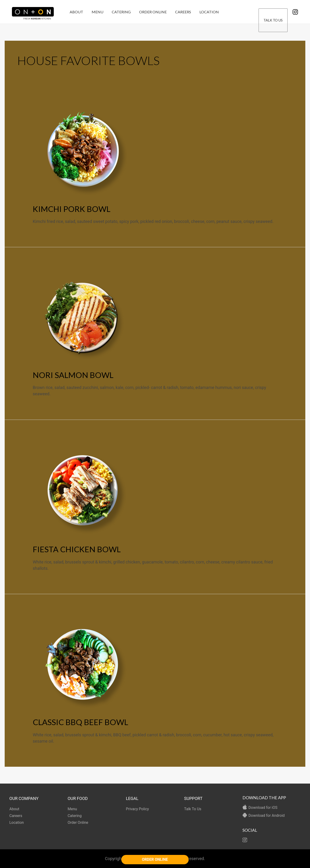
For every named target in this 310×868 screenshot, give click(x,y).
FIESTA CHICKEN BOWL (77, 549)
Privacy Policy (137, 809)
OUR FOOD (78, 798)
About (76, 12)
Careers (179, 12)
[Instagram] (295, 12)
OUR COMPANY (24, 798)
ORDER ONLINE (155, 859)
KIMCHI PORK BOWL (72, 209)
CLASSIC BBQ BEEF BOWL (80, 722)
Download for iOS (263, 808)
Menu (96, 12)
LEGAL (132, 798)
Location (204, 12)
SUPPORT (193, 798)
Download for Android (267, 815)
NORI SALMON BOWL (73, 375)
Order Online (150, 12)
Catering (119, 12)
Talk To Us (273, 12)
